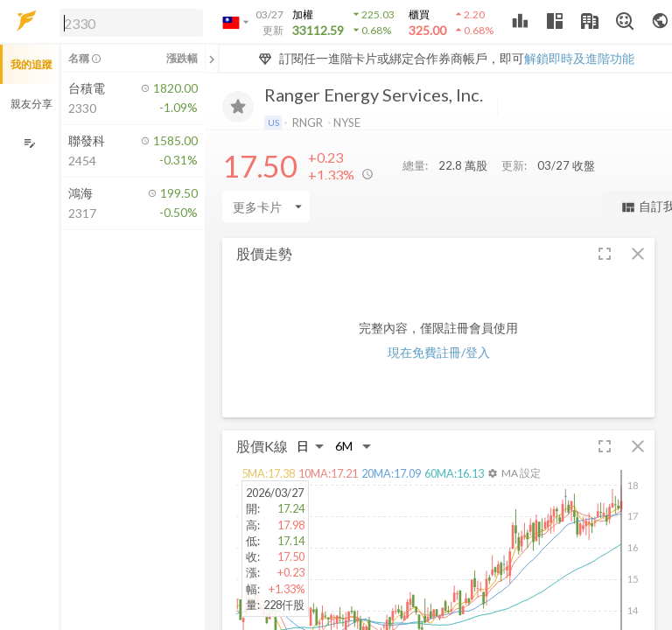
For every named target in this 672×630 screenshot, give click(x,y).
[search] (131, 23)
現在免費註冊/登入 (439, 352)
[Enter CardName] (266, 206)
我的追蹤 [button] (31, 64)
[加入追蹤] (238, 107)
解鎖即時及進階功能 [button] (579, 58)
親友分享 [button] (31, 104)
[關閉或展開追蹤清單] (212, 59)
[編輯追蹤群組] (29, 143)
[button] (128, 22)
